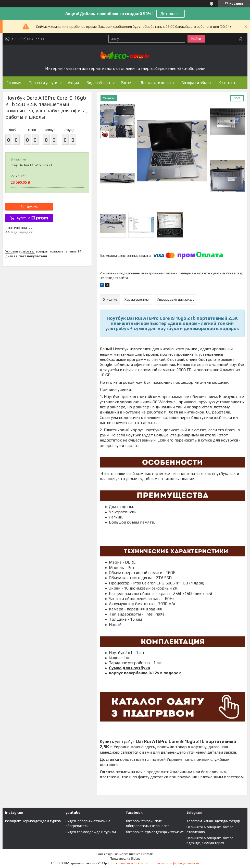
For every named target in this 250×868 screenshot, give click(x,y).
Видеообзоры (98, 83)
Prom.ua (147, 854)
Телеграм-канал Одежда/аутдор (213, 821)
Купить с (32, 218)
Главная (14, 83)
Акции (73, 83)
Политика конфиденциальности (176, 863)
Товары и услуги (43, 83)
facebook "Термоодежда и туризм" (155, 832)
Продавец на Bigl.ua (125, 858)
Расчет (127, 83)
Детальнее (171, 14)
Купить (32, 207)
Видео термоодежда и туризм (91, 832)
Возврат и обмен (196, 83)
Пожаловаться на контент (131, 863)
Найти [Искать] (196, 39)
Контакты (227, 83)
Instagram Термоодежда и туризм (33, 821)
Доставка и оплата (157, 83)
